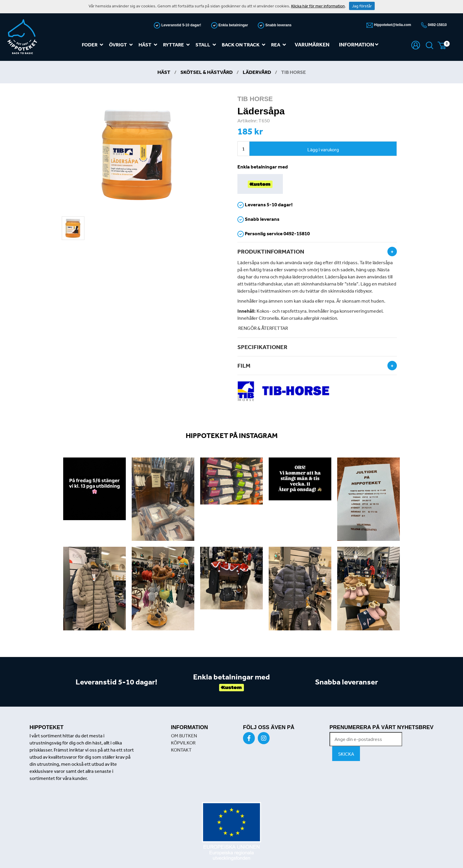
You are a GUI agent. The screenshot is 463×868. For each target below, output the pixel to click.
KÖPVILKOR (183, 743)
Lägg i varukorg (323, 150)
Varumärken (312, 44)
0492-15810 (437, 25)
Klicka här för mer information (318, 6)
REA (280, 45)
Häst (149, 45)
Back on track (245, 45)
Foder (94, 45)
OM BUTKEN (184, 736)
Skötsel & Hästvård (207, 72)
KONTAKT (181, 750)
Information (359, 44)
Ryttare (177, 45)
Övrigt (122, 45)
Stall (207, 45)
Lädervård (257, 72)
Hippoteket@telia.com (392, 25)
